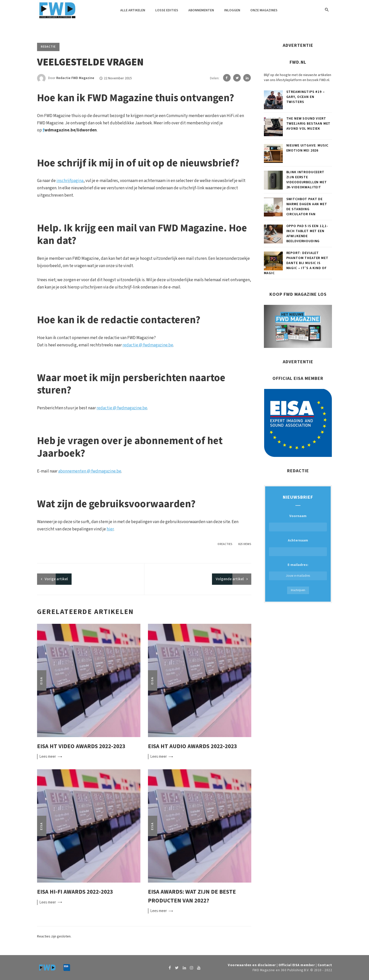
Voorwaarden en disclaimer (252, 965)
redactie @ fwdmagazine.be (148, 345)
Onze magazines (264, 10)
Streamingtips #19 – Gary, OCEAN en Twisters (306, 97)
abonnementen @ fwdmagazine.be (90, 471)
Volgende (230, 579)
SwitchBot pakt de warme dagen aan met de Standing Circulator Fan (307, 207)
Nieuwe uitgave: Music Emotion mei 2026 (307, 148)
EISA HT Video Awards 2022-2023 (81, 746)
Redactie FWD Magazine (75, 78)
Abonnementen (201, 10)
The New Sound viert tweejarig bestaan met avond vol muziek (309, 124)
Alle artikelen (133, 10)
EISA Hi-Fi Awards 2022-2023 (75, 892)
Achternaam (298, 540)
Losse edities (167, 10)
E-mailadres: (298, 571)
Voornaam (298, 516)
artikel (56, 579)
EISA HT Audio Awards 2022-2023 (192, 746)
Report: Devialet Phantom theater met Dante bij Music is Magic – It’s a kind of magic (296, 263)
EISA (41, 680)
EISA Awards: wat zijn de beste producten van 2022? (192, 896)
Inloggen (232, 10)
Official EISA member (297, 965)
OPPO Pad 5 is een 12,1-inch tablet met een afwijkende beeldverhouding (307, 234)
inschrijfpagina (70, 181)
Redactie (48, 47)
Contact (325, 965)
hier (110, 529)
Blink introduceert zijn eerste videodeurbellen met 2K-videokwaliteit (307, 180)
